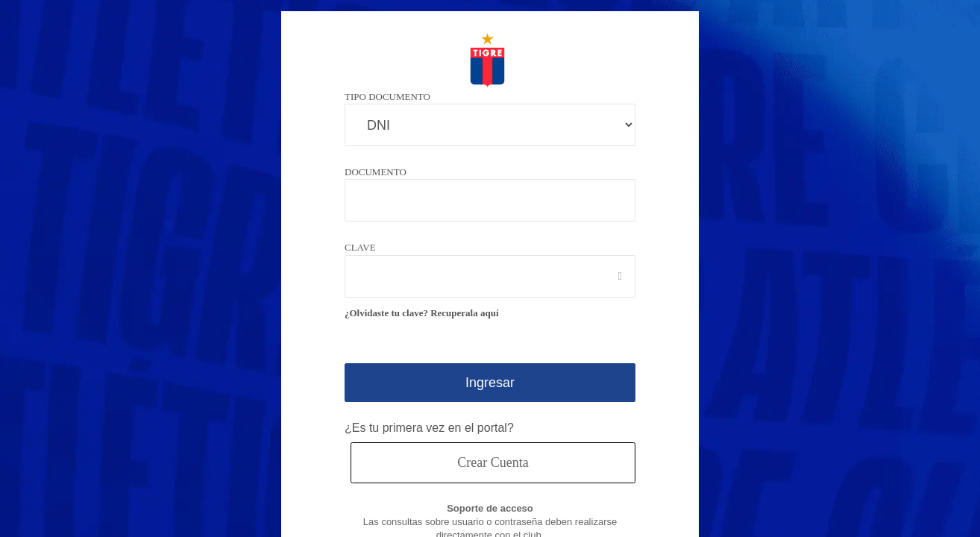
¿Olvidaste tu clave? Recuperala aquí (427, 313)
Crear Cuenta (493, 462)
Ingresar (490, 382)
